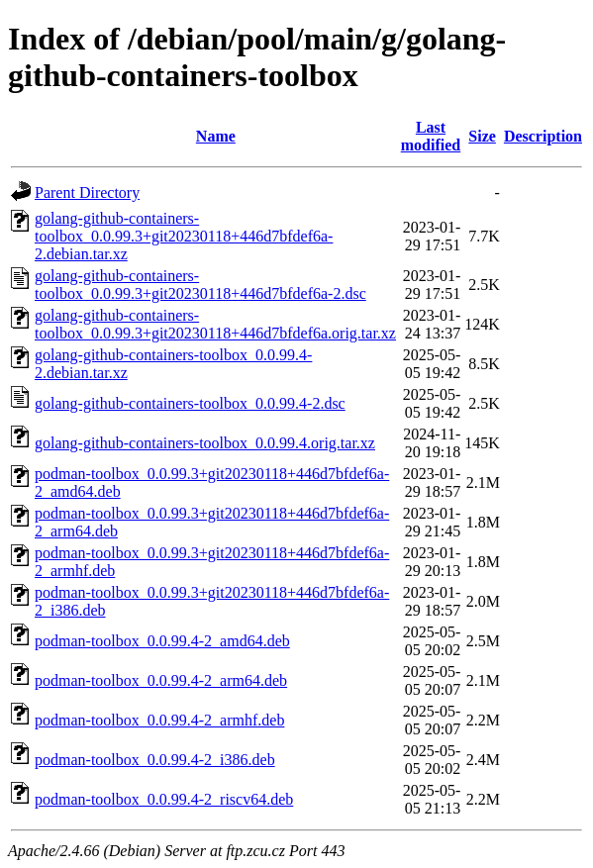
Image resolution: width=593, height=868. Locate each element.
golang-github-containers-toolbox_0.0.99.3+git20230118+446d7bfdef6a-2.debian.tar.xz (184, 236)
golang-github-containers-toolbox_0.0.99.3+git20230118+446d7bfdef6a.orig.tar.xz (215, 324)
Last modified (431, 136)
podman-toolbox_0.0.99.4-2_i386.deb (155, 760)
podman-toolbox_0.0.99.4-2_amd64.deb (162, 641)
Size (482, 136)
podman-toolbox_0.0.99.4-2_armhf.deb (159, 720)
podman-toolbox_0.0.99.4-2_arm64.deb (161, 680)
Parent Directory (87, 193)
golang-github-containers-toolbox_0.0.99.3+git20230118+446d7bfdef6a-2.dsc (200, 285)
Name (216, 136)
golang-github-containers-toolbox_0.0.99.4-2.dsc (190, 403)
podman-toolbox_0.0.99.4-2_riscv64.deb (164, 799)
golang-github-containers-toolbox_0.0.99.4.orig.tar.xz (205, 443)
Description (543, 136)
